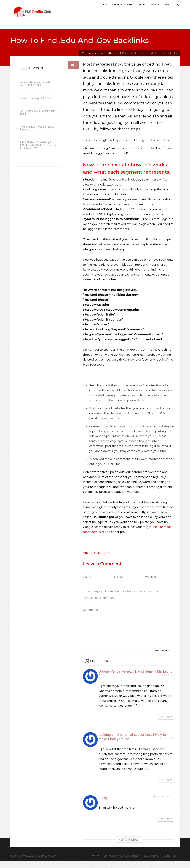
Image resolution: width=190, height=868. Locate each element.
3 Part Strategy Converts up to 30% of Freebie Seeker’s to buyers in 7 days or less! (38, 152)
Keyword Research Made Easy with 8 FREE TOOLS (36, 91)
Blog (105, 8)
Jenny (103, 804)
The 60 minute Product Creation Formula (37, 135)
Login (166, 8)
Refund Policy (170, 863)
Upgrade (142, 8)
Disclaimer (132, 863)
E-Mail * (119, 584)
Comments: (91, 617)
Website (150, 584)
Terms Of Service (112, 863)
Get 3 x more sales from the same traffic (38, 119)
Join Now (155, 8)
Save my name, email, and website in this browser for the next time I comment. (125, 601)
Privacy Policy (150, 863)
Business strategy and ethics (35, 105)
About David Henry (96, 560)
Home (95, 863)
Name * (88, 584)
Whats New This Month (123, 8)
